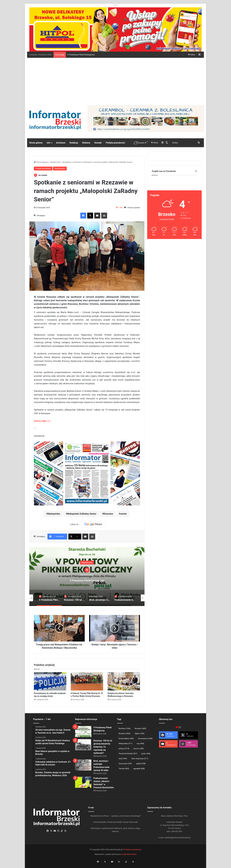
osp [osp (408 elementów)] (140, 744)
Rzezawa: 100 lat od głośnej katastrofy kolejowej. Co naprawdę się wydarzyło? (103, 747)
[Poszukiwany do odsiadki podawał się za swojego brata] (50, 681)
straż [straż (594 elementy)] (123, 759)
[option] (87, 577)
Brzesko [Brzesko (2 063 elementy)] (125, 734)
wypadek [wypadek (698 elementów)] (139, 769)
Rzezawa (108, 514)
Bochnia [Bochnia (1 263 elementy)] (125, 729)
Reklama (86, 143)
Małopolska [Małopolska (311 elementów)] (126, 744)
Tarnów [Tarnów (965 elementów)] (124, 769)
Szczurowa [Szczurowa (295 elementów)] (125, 764)
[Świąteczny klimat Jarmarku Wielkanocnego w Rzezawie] (124, 681)
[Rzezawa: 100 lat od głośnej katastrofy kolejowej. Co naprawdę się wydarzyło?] (83, 745)
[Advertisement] (115, 80)
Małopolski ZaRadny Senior (82, 514)
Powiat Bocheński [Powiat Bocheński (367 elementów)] (128, 754)
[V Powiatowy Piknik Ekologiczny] (83, 732)
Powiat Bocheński (43, 168)
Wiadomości (55, 162)
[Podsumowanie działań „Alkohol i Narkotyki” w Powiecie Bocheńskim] (83, 782)
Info (49, 143)
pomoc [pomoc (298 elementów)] (139, 749)
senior (124, 514)
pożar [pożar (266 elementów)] (146, 754)
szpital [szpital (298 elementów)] (141, 764)
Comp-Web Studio (129, 854)
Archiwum (61, 143)
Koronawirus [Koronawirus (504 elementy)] (145, 739)
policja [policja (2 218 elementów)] (124, 749)
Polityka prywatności (115, 143)
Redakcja (74, 143)
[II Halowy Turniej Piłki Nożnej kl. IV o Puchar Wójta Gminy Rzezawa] (87, 681)
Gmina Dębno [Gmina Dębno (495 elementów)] (126, 739)
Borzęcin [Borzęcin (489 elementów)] (141, 729)
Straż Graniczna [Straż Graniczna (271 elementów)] (140, 759)
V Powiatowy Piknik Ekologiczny (81, 55)
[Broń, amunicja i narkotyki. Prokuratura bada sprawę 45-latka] (83, 765)
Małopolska (54, 514)
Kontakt (98, 143)
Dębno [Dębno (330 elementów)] (140, 734)
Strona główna (36, 143)
